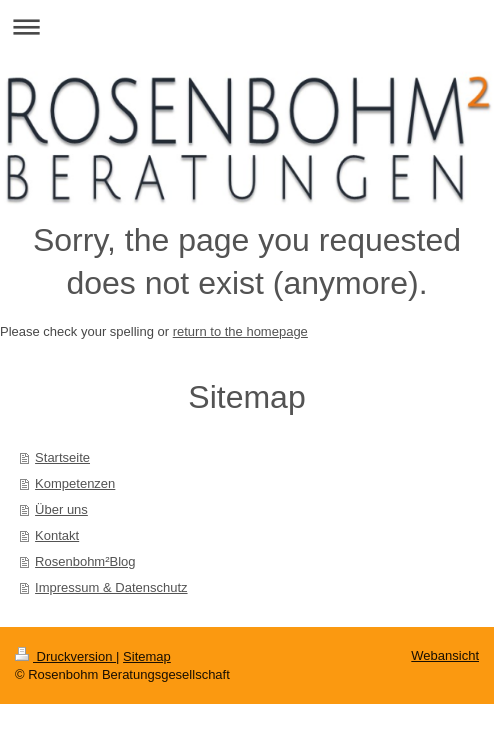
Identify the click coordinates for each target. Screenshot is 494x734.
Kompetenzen (75, 483)
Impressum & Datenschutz (111, 587)
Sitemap (147, 656)
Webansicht (445, 655)
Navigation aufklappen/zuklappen (247, 26)
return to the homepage (240, 331)
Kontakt (57, 535)
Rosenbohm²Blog (85, 561)
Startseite (62, 457)
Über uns (61, 509)
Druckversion (65, 656)
